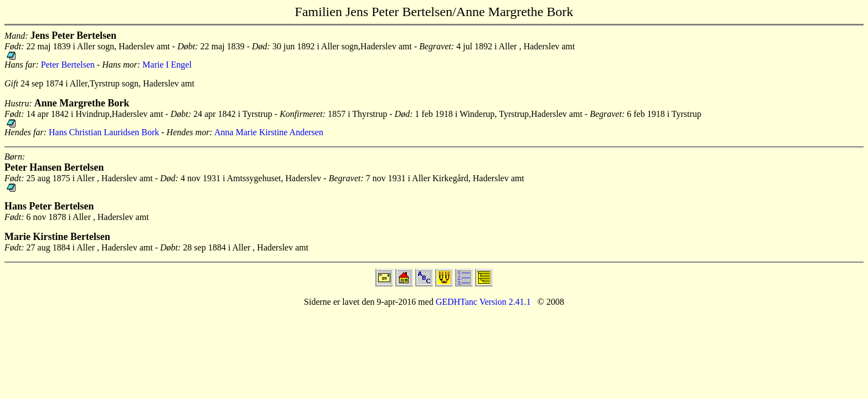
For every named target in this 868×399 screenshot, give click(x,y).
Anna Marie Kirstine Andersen (269, 132)
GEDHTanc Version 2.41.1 (482, 302)
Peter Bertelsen (68, 65)
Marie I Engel (167, 65)
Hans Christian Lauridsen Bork (104, 132)
